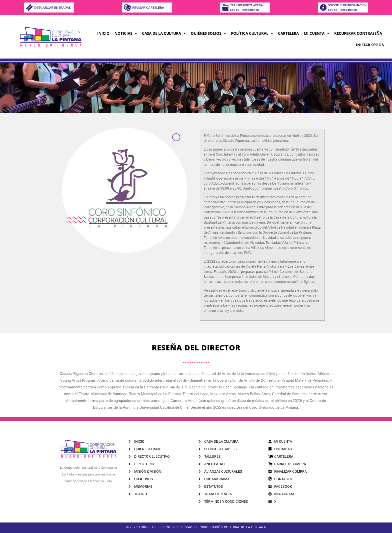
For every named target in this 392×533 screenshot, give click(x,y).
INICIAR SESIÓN (370, 45)
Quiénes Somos (208, 33)
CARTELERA (288, 33)
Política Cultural (252, 33)
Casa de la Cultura (164, 33)
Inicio (103, 33)
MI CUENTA (316, 33)
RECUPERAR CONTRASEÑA (358, 33)
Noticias (126, 33)
